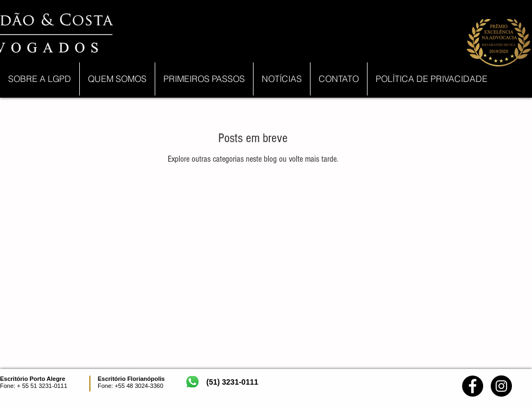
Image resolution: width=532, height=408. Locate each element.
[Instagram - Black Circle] (501, 386)
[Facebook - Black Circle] (473, 386)
